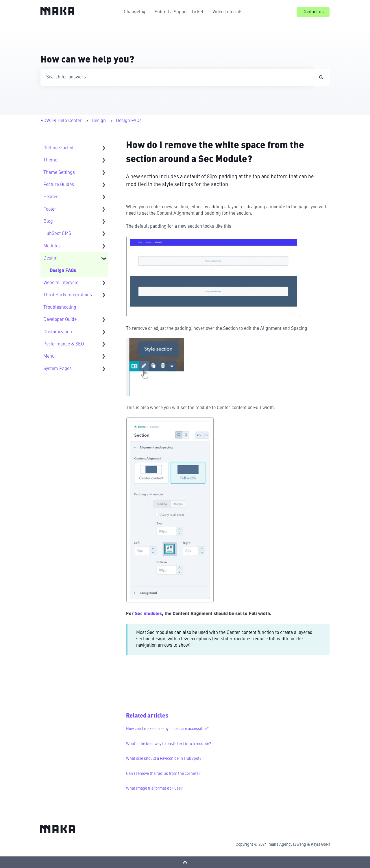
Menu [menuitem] (49, 356)
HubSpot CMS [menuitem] (57, 234)
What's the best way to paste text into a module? (169, 744)
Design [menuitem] (50, 258)
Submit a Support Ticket (179, 12)
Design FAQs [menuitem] (63, 271)
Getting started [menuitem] (58, 148)
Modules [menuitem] (52, 246)
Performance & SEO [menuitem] (64, 344)
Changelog (135, 12)
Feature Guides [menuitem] (59, 185)
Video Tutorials (227, 12)
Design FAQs (129, 121)
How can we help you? (87, 60)
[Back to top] (185, 862)
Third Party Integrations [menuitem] (68, 295)
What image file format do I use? (154, 788)
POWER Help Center (61, 121)
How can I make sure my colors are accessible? (167, 729)
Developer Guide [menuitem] (60, 320)
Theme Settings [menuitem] (59, 173)
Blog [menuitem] (48, 222)
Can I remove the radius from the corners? (163, 774)
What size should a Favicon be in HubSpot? (164, 759)
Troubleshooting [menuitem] (60, 308)
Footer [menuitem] (50, 209)
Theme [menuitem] (50, 160)
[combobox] (177, 77)
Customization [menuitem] (58, 332)
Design (99, 121)
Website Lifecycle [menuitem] (61, 283)
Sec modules (148, 614)
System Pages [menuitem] (58, 369)
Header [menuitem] (51, 197)
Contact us (313, 12)
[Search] (321, 77)
